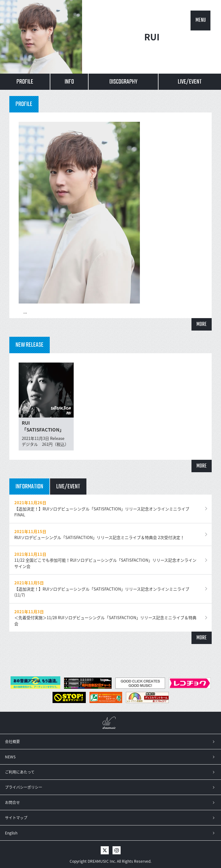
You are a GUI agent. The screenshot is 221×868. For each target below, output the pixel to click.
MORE (202, 324)
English (11, 833)
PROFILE (25, 82)
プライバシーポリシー (24, 787)
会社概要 (12, 742)
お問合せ (12, 802)
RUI (152, 37)
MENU (201, 20)
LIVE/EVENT (190, 82)
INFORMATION (29, 487)
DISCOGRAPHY (123, 82)
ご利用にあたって (20, 772)
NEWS (10, 757)
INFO (69, 82)
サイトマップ (16, 818)
